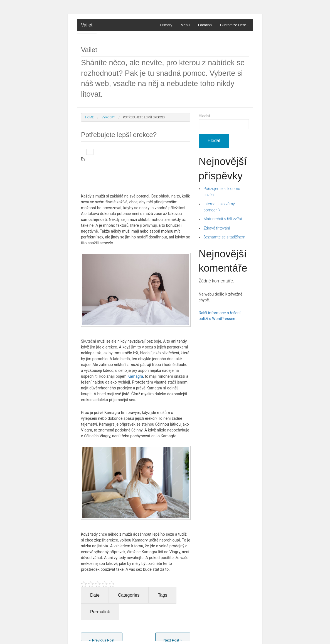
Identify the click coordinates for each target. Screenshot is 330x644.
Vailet (87, 25)
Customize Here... (235, 25)
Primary (166, 25)
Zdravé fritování (217, 228)
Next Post (173, 640)
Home (89, 117)
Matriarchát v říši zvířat (223, 219)
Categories (129, 595)
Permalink (100, 612)
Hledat (204, 116)
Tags (162, 595)
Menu (185, 25)
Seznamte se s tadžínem (224, 237)
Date (95, 595)
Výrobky (108, 117)
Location (205, 25)
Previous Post (102, 640)
